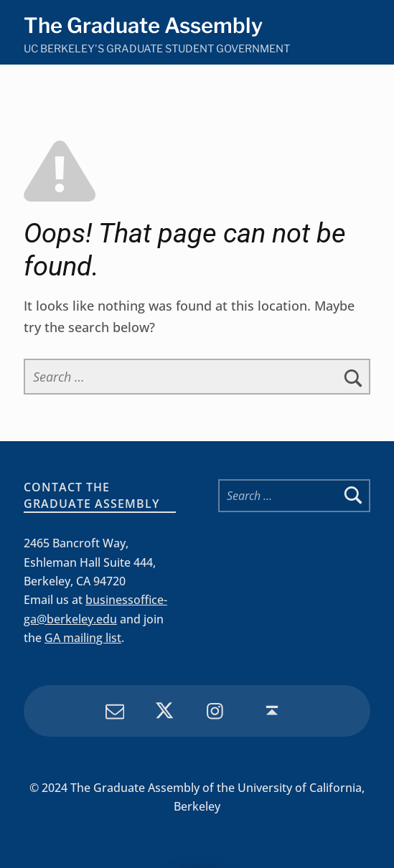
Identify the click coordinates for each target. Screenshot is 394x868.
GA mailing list (83, 638)
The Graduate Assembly (143, 25)
